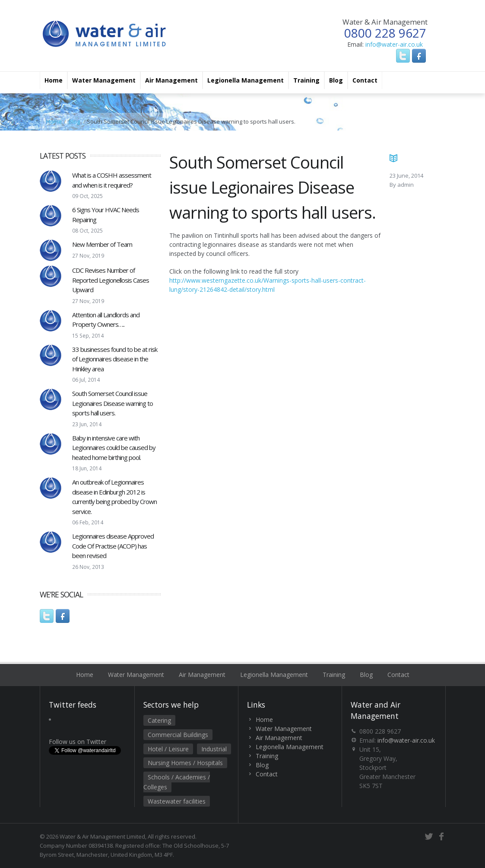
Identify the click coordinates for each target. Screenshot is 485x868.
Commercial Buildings (178, 735)
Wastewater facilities (177, 801)
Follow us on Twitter (78, 742)
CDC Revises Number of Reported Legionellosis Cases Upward (111, 280)
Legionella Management (246, 80)
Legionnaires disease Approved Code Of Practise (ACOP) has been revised (113, 546)
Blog (336, 80)
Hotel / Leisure (168, 749)
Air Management (171, 80)
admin (406, 185)
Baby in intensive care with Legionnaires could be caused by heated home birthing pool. (114, 448)
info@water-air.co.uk (394, 44)
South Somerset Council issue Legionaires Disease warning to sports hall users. (113, 403)
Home (54, 80)
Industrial (214, 749)
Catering (159, 720)
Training (306, 80)
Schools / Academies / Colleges (177, 782)
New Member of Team (102, 244)
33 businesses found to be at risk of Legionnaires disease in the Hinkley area (115, 359)
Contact (365, 80)
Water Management (104, 80)
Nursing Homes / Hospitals (185, 763)
